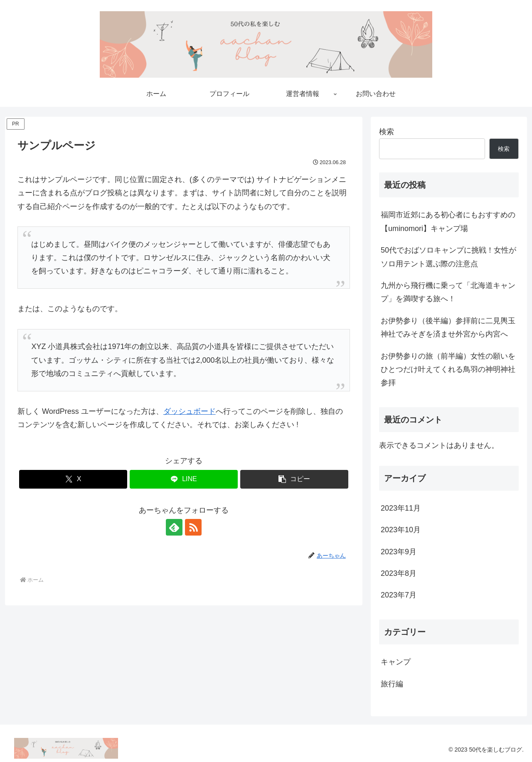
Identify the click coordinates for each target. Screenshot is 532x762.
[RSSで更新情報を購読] (193, 527)
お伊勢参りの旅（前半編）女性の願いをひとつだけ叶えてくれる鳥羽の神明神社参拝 (448, 370)
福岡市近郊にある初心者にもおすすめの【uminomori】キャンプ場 (448, 221)
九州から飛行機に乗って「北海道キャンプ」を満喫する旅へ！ (448, 292)
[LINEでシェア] (184, 479)
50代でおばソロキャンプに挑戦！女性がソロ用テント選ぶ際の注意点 (448, 257)
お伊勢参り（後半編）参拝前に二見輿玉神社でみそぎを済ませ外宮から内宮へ (448, 327)
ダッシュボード (190, 411)
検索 (387, 132)
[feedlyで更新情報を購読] (174, 527)
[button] (294, 479)
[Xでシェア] (73, 479)
